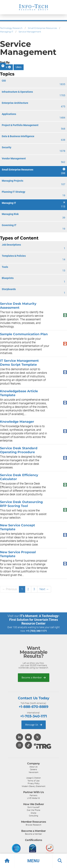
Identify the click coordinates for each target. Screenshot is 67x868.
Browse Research (33, 825)
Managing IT (7, 32)
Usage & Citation (33, 778)
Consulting (33, 816)
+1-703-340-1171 (33, 716)
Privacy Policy (34, 783)
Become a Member (34, 678)
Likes (19, 67)
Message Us (34, 725)
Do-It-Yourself (33, 807)
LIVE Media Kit (33, 798)
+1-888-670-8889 (33, 707)
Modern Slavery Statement (34, 786)
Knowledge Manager (17, 422)
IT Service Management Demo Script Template (19, 363)
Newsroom (34, 772)
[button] (33, 861)
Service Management (30, 32)
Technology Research (11, 28)
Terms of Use (33, 781)
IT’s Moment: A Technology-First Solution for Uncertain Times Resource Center (34, 620)
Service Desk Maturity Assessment (18, 306)
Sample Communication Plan (24, 334)
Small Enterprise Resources (42, 28)
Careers (33, 769)
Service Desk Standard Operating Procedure (19, 450)
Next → (44, 589)
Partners (33, 795)
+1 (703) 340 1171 (37, 631)
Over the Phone (33, 810)
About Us (33, 767)
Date (6, 67)
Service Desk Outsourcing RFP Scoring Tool (21, 504)
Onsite (33, 813)
